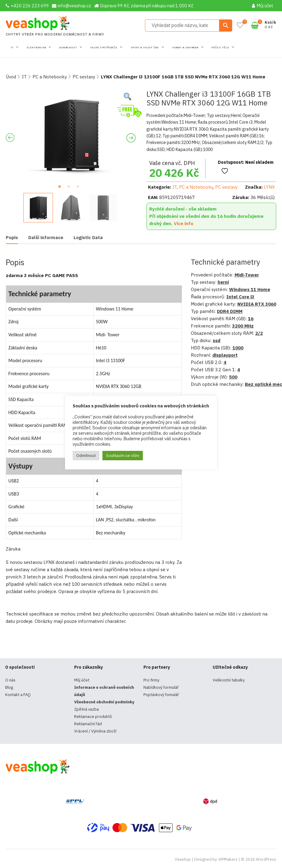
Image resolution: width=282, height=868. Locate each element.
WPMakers (228, 859)
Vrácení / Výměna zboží (95, 731)
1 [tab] (61, 188)
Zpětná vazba (86, 709)
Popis (12, 237)
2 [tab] (70, 188)
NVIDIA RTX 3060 (257, 304)
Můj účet (263, 6)
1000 (238, 348)
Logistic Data (88, 237)
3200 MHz (243, 326)
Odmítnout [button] (86, 456)
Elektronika (37, 48)
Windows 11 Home (250, 289)
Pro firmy (151, 680)
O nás (10, 680)
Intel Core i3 (240, 297)
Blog (9, 687)
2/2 (259, 333)
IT (12, 48)
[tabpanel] (71, 135)
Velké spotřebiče (104, 48)
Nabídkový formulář (161, 687)
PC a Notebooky (50, 77)
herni (223, 282)
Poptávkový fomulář (161, 695)
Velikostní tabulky (229, 680)
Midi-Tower (247, 275)
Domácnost (69, 48)
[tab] (12, 238)
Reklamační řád (88, 724)
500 (233, 377)
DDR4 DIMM (230, 311)
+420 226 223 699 (27, 6)
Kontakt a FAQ (18, 695)
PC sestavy (84, 77)
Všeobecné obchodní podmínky (104, 702)
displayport (225, 355)
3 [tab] (80, 188)
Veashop (183, 859)
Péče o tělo (221, 48)
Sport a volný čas (145, 48)
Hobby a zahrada (186, 48)
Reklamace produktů (93, 717)
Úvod (11, 77)
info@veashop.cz (72, 6)
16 (251, 319)
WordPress (266, 859)
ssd (217, 340)
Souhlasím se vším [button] (123, 456)
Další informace (46, 237)
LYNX (269, 187)
